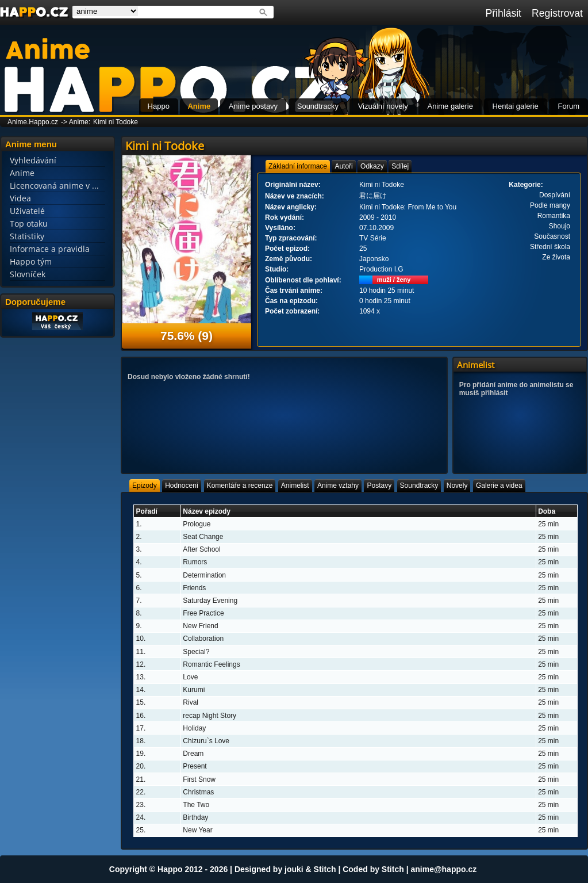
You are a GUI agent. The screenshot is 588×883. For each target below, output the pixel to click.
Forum (568, 106)
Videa (20, 198)
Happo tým (31, 261)
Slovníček (28, 274)
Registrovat (557, 13)
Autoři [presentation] (343, 166)
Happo (159, 106)
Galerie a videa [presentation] (499, 486)
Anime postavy (253, 106)
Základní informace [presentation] (298, 166)
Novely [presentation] (457, 486)
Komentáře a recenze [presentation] (240, 486)
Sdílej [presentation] (400, 166)
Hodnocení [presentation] (182, 486)
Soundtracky (318, 106)
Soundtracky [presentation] (419, 486)
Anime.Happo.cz (33, 122)
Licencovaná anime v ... (54, 186)
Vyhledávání (33, 160)
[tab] (298, 166)
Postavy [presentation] (379, 486)
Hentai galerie (516, 106)
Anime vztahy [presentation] (338, 486)
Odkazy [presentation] (372, 166)
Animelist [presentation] (295, 486)
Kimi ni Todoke (116, 122)
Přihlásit (503, 13)
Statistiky (27, 236)
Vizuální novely (383, 106)
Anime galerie (450, 106)
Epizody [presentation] (145, 486)
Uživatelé (27, 211)
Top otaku (29, 223)
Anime (199, 106)
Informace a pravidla (50, 249)
